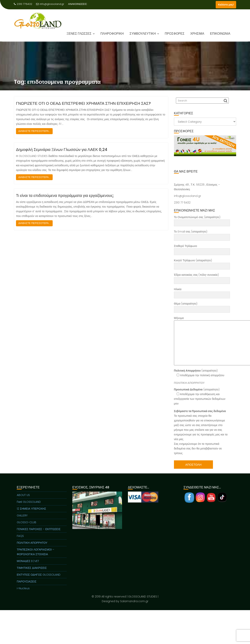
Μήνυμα (202, 341)
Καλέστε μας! (226, 5)
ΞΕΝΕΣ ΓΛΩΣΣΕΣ (79, 34)
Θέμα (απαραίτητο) (202, 307)
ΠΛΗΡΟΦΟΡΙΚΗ (112, 34)
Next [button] (233, 146)
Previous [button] (177, 146)
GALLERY (22, 520)
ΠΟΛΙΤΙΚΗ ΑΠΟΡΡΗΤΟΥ (32, 547)
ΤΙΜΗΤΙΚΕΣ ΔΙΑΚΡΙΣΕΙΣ (32, 573)
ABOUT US (23, 500)
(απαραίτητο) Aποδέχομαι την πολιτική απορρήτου (199, 373)
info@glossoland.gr (50, 4)
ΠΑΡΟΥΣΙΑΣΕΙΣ (27, 586)
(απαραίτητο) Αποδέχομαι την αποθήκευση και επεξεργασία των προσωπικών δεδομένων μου (200, 396)
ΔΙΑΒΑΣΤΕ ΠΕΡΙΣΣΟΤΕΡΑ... (34, 131)
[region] (205, 151)
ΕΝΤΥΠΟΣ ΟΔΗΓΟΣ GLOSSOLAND (39, 579)
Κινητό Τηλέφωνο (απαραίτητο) (202, 263)
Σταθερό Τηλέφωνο (202, 249)
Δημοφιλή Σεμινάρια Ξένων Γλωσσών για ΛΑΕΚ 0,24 (62, 150)
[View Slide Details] (205, 146)
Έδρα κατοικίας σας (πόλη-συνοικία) (202, 278)
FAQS (20, 541)
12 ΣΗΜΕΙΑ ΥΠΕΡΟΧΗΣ (31, 513)
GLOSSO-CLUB (27, 527)
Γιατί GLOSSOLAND (29, 507)
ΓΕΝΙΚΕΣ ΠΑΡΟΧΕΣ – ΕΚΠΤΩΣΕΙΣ (39, 534)
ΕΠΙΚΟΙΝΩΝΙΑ (220, 34)
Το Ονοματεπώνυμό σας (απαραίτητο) (202, 220)
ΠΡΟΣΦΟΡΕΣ (175, 34)
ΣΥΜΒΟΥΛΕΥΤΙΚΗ (143, 34)
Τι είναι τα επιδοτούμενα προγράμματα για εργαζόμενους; (65, 196)
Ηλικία (202, 292)
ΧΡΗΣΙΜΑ (197, 34)
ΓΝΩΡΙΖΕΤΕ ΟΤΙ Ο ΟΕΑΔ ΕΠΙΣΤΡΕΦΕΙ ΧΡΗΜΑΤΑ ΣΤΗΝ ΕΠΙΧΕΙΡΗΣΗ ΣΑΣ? (83, 103)
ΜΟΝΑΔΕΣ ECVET (28, 566)
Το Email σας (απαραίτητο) (202, 234)
